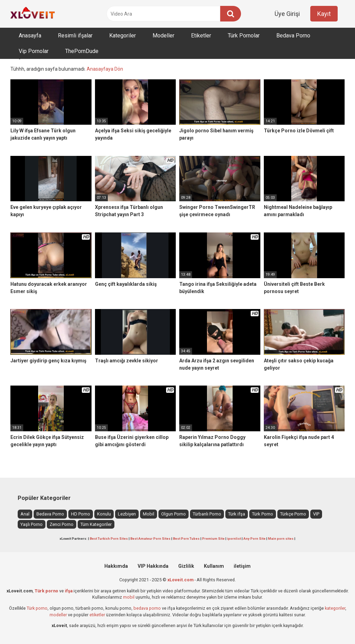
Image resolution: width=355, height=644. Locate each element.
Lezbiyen (127, 514)
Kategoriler (123, 36)
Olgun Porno (174, 514)
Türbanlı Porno (207, 514)
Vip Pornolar (34, 51)
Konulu (104, 514)
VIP (316, 514)
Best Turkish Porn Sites (109, 539)
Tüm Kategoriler (96, 524)
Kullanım (214, 566)
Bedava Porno (293, 36)
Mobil (149, 514)
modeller (58, 615)
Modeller (163, 36)
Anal (25, 514)
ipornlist (234, 539)
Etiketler (201, 36)
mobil (129, 597)
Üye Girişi (287, 14)
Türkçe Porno (293, 514)
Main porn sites (281, 539)
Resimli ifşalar (75, 36)
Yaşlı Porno (32, 524)
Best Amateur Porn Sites (150, 539)
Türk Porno (263, 514)
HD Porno (81, 514)
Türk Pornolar (244, 36)
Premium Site (213, 539)
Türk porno (37, 608)
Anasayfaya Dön (105, 69)
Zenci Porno (62, 524)
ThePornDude (82, 51)
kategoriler (335, 608)
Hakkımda (116, 566)
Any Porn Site (254, 539)
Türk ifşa (237, 514)
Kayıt (324, 14)
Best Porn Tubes (186, 539)
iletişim (242, 566)
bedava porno (147, 608)
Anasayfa (30, 36)
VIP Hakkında (153, 566)
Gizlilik (186, 566)
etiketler (97, 615)
